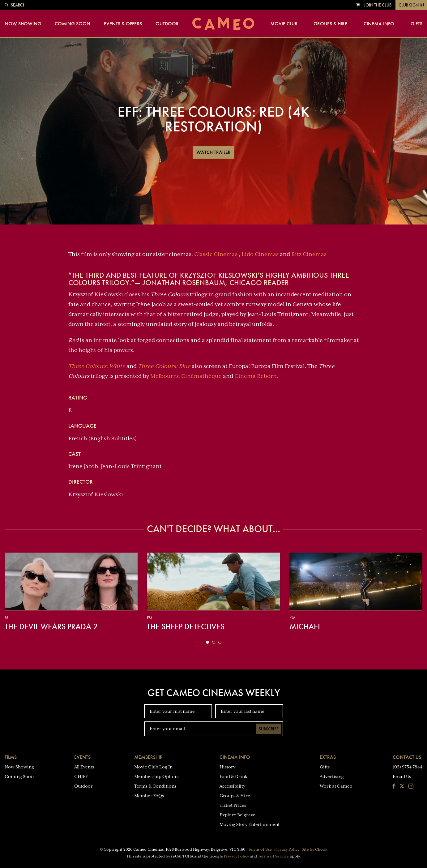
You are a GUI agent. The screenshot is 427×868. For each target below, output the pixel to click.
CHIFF (81, 776)
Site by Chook (315, 849)
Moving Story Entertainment (250, 824)
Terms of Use (260, 849)
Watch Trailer (213, 152)
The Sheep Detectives (186, 626)
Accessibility (232, 786)
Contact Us (407, 757)
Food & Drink (233, 776)
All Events (84, 767)
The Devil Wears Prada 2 (51, 626)
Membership (148, 757)
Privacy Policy (287, 849)
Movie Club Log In (153, 767)
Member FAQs (149, 796)
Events (82, 757)
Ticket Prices (233, 805)
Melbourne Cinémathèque (186, 376)
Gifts (416, 24)
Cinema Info (379, 24)
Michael (305, 626)
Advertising (332, 776)
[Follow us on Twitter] (402, 787)
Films (11, 757)
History (227, 767)
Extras (328, 757)
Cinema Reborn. (256, 376)
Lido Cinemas (260, 254)
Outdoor (167, 24)
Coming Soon (73, 24)
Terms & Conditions (155, 786)
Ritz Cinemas (309, 254)
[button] (207, 642)
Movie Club (284, 24)
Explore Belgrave (237, 815)
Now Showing (23, 24)
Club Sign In (411, 5)
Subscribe (269, 729)
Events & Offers (123, 24)
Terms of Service (273, 856)
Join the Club (378, 5)
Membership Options (157, 776)
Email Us (402, 776)
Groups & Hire (330, 24)
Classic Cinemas (216, 254)
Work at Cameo (336, 786)
